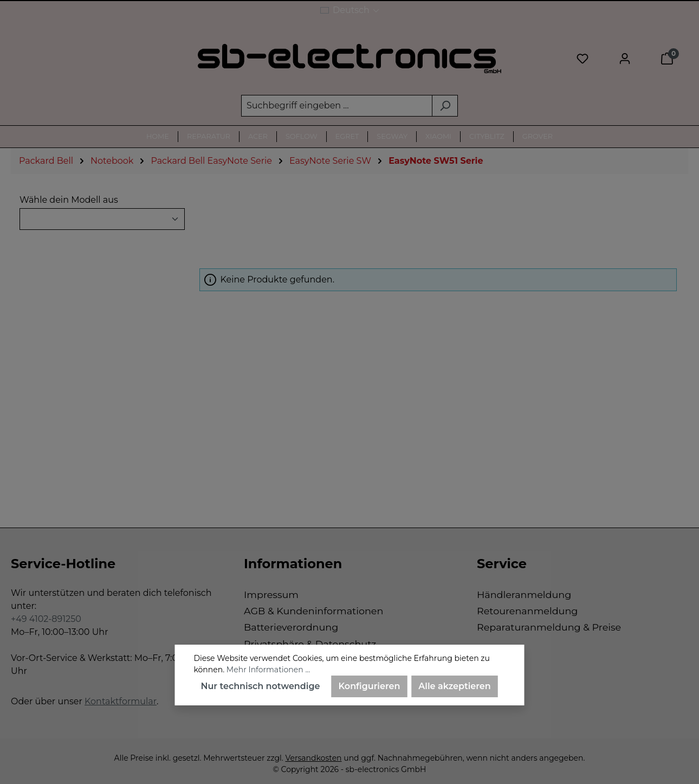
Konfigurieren (370, 686)
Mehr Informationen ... (268, 670)
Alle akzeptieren (454, 686)
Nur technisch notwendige (261, 686)
